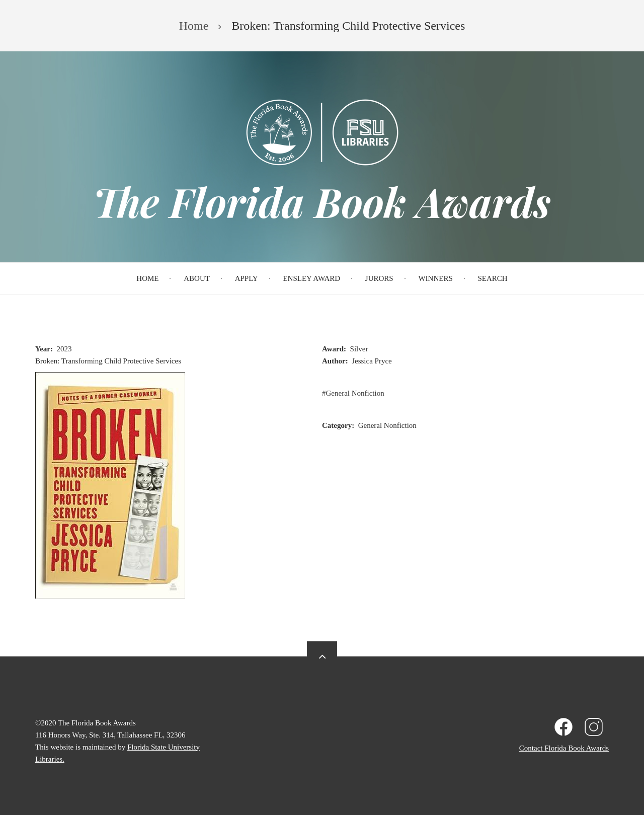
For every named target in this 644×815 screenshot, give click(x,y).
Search (493, 278)
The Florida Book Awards (322, 201)
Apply (247, 278)
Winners (435, 278)
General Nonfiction (355, 393)
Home (147, 278)
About (197, 278)
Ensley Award (311, 278)
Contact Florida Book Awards (564, 748)
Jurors (379, 278)
